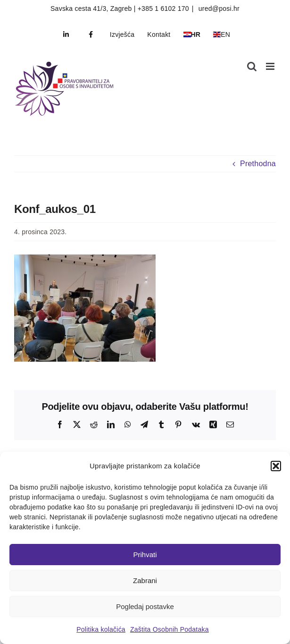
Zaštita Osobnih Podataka (170, 629)
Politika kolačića (101, 629)
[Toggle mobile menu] (271, 66)
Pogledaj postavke (145, 606)
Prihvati (145, 555)
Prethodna (258, 164)
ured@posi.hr (218, 8)
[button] (276, 466)
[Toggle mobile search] (252, 66)
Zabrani (145, 580)
